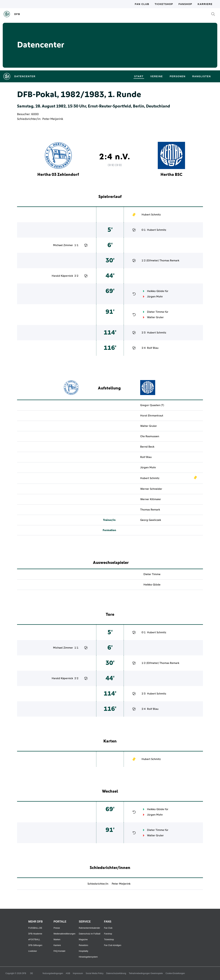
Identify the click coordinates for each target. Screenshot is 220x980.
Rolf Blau (153, 348)
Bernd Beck (147, 447)
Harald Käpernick (62, 276)
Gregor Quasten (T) (152, 405)
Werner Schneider (151, 489)
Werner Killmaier (151, 499)
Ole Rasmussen (150, 436)
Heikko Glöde (156, 291)
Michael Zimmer (63, 245)
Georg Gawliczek (151, 520)
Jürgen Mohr (155, 297)
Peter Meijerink (53, 119)
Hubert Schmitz (151, 215)
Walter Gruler (155, 317)
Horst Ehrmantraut (152, 416)
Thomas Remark (169, 261)
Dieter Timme (156, 312)
